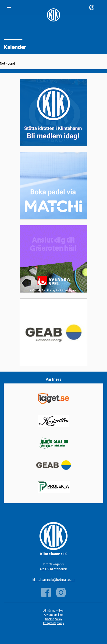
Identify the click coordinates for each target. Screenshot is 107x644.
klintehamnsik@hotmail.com (53, 580)
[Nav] (9, 7)
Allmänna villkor (53, 611)
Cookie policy (54, 619)
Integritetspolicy (54, 623)
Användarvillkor (54, 615)
